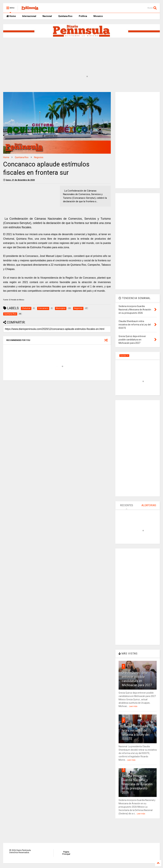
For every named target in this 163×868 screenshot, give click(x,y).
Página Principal (66, 853)
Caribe (124, 356)
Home (11, 16)
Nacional (47, 16)
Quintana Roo (65, 16)
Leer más (133, 706)
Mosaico (98, 16)
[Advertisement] (80, 50)
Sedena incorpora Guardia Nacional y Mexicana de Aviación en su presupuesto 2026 (137, 784)
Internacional (29, 16)
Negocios (39, 157)
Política (83, 16)
